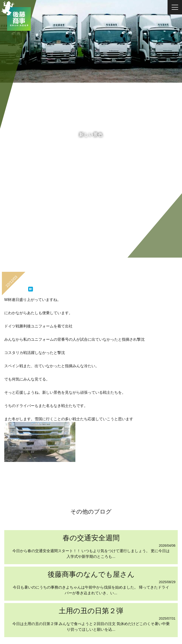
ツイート (23, 287)
